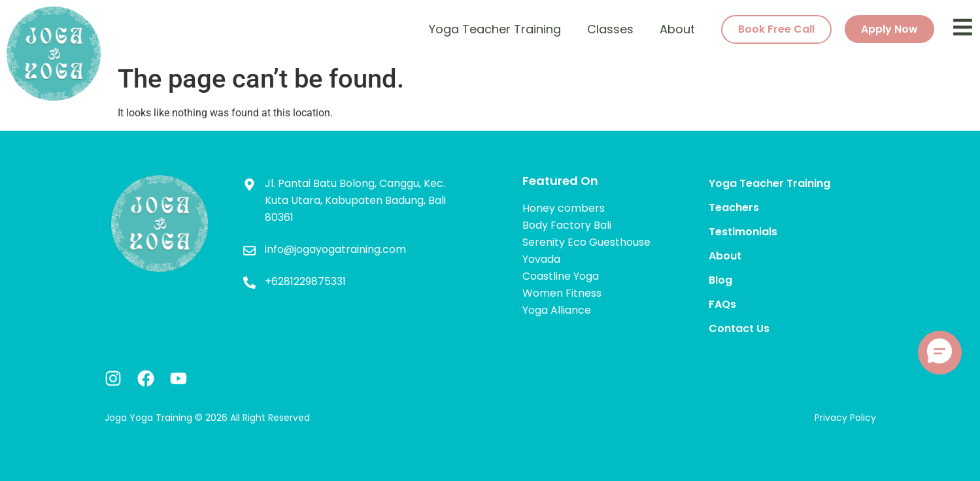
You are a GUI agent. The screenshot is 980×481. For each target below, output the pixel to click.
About (677, 29)
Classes (610, 29)
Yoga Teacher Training (495, 29)
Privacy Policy (845, 418)
